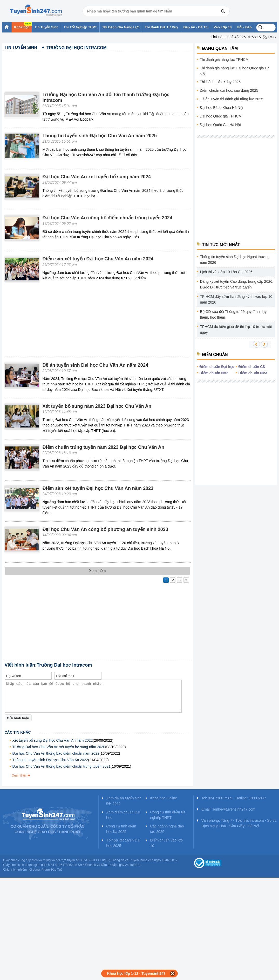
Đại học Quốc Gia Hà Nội (220, 125)
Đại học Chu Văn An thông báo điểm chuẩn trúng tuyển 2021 (62, 766)
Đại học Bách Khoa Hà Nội (222, 108)
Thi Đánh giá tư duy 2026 (220, 82)
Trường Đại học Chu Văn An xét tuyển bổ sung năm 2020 (59, 747)
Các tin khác (18, 732)
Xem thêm (20, 775)
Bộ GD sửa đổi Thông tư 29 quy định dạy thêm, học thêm (233, 314)
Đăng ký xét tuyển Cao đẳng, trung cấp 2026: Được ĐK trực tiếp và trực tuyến (237, 284)
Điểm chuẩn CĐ (252, 367)
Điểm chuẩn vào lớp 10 (166, 843)
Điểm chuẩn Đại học (217, 367)
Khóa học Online (164, 798)
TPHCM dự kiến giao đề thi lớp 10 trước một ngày (236, 330)
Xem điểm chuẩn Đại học (123, 815)
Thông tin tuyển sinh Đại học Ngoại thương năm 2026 (235, 260)
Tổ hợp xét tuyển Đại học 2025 (123, 843)
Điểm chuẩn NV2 (214, 373)
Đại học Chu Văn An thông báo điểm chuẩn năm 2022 (56, 753)
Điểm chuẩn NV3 (253, 373)
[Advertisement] (98, 68)
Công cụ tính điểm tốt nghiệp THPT (168, 815)
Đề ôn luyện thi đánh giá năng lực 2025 (232, 99)
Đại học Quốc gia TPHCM (221, 116)
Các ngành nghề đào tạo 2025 (167, 829)
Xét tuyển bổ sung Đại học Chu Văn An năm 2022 (53, 740)
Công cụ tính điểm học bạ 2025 (121, 829)
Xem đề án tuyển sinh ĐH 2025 (124, 801)
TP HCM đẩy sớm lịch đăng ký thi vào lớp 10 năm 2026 (236, 299)
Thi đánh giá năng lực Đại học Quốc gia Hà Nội (235, 71)
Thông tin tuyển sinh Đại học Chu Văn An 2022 (50, 760)
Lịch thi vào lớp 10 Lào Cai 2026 (226, 272)
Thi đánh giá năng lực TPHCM (224, 60)
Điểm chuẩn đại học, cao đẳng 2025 (229, 90)
